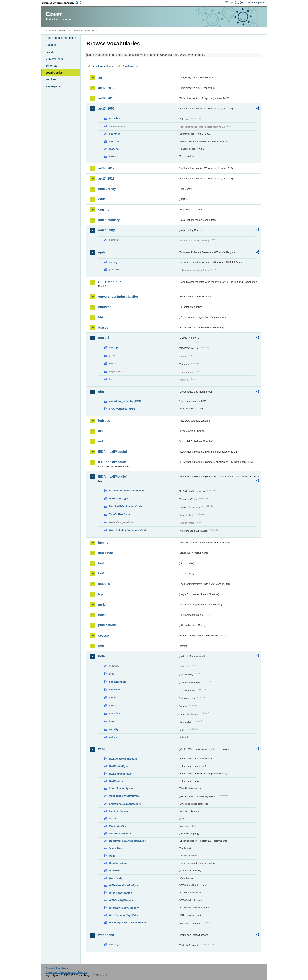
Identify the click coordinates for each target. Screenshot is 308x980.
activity (113, 262)
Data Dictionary (75, 31)
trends (113, 156)
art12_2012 (106, 88)
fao (101, 317)
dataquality (106, 230)
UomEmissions (118, 863)
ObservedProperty (120, 833)
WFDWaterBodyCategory (124, 908)
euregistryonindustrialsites (118, 296)
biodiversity (107, 189)
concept (114, 348)
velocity (114, 729)
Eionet (61, 31)
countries (115, 134)
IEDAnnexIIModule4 (113, 476)
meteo (113, 706)
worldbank (106, 935)
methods (114, 141)
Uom (112, 856)
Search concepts (131, 66)
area (112, 674)
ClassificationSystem (122, 788)
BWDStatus (116, 781)
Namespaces (54, 86)
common (105, 210)
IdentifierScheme (119, 811)
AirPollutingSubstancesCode (126, 491)
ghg (101, 392)
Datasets (51, 45)
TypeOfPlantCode (119, 514)
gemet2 (104, 338)
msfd (102, 604)
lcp (100, 594)
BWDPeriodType (119, 766)
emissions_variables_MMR (125, 401)
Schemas (51, 66)
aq (100, 77)
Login (231, 3)
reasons (114, 149)
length (113, 697)
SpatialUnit (116, 848)
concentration (117, 682)
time (112, 721)
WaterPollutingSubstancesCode (128, 530)
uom (102, 656)
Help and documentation (61, 38)
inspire (103, 543)
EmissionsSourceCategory (125, 804)
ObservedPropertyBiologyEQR (127, 841)
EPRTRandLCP (110, 282)
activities (114, 118)
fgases (103, 327)
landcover (106, 553)
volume (113, 737)
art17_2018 (106, 179)
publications (107, 625)
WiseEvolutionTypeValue (124, 915)
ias (100, 431)
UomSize (114, 871)
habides (104, 421)
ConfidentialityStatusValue (125, 796)
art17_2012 (106, 168)
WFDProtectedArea (121, 893)
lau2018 (104, 584)
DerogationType (118, 498)
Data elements (55, 59)
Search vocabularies (103, 66)
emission (114, 690)
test (101, 646)
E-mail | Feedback (57, 968)
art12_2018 (106, 98)
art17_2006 (106, 108)
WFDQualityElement (121, 900)
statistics (114, 713)
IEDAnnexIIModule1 (113, 452)
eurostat (104, 307)
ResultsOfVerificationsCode (126, 506)
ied (100, 441)
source (113, 363)
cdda (102, 199)
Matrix (113, 819)
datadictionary (109, 220)
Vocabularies (54, 73)
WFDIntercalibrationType (124, 885)
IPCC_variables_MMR (122, 409)
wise (102, 749)
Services (51, 79)
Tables (49, 52)
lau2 (101, 573)
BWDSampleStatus (120, 774)
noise (102, 615)
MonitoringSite (118, 826)
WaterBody (116, 878)
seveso (104, 635)
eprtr (102, 252)
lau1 (101, 563)
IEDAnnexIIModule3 (113, 462)
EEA (61, 3)
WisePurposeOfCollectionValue (128, 922)
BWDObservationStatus (123, 759)
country (114, 945)
